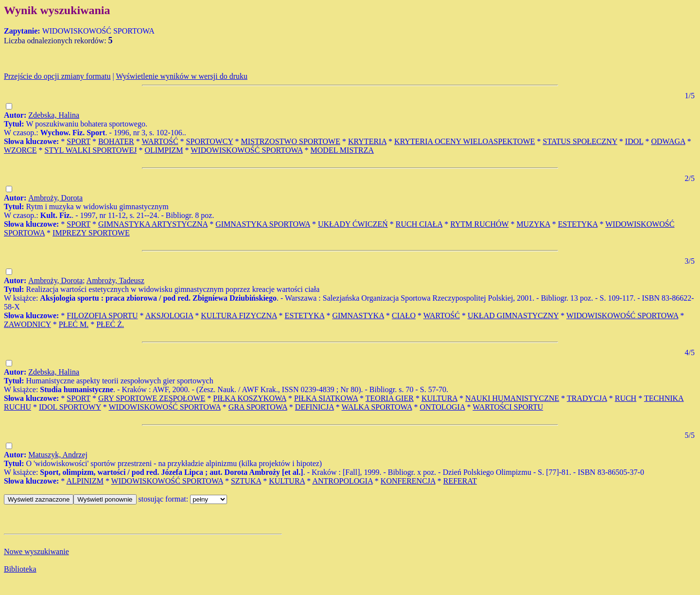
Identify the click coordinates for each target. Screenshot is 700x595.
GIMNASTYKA (358, 316)
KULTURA (439, 398)
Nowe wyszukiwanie (36, 551)
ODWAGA (668, 141)
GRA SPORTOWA (258, 407)
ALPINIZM (85, 481)
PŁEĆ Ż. (110, 324)
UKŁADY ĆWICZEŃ (353, 224)
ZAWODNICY (27, 324)
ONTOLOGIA (443, 407)
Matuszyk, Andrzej (58, 455)
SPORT (79, 141)
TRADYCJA (587, 398)
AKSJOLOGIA (169, 316)
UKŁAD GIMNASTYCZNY (513, 316)
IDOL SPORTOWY (70, 407)
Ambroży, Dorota (55, 198)
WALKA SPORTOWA (377, 407)
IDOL (634, 141)
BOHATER (116, 141)
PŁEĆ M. (74, 324)
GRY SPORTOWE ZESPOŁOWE (152, 398)
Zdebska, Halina (54, 115)
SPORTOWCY (210, 141)
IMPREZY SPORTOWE (91, 233)
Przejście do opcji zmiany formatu (57, 76)
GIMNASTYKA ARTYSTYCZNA (153, 224)
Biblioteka (20, 569)
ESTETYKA (578, 224)
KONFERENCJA (408, 481)
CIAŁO (404, 316)
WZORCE (20, 150)
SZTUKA (246, 481)
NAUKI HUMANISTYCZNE (512, 398)
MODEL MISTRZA (342, 150)
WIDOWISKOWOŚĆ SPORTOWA (246, 150)
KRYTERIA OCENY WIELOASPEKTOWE (464, 141)
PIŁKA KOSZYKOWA (250, 398)
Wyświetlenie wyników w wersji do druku (182, 76)
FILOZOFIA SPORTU (102, 316)
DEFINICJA (315, 407)
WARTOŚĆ (160, 141)
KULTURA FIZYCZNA (239, 316)
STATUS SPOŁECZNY (580, 141)
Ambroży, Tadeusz (115, 280)
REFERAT (460, 481)
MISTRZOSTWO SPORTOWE (290, 141)
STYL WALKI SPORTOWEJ (91, 150)
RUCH (626, 398)
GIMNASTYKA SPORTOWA (263, 224)
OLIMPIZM (164, 150)
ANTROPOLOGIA (342, 481)
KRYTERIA (367, 141)
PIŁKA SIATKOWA (326, 398)
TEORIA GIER (390, 398)
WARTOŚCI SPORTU (508, 407)
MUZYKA (533, 224)
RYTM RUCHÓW (479, 224)
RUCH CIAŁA (419, 224)
